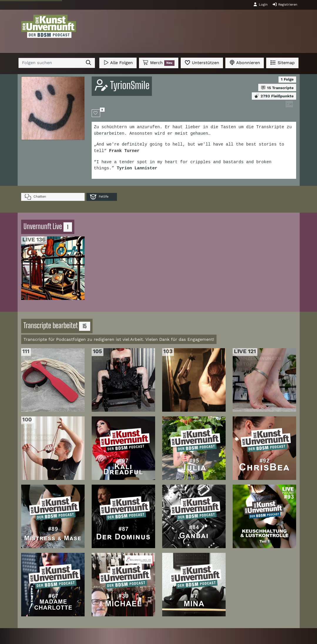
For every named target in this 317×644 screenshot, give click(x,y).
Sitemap (282, 62)
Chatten (35, 197)
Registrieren (285, 4)
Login (260, 4)
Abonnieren (245, 62)
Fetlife (99, 197)
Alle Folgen (118, 62)
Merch (159, 63)
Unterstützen (202, 62)
